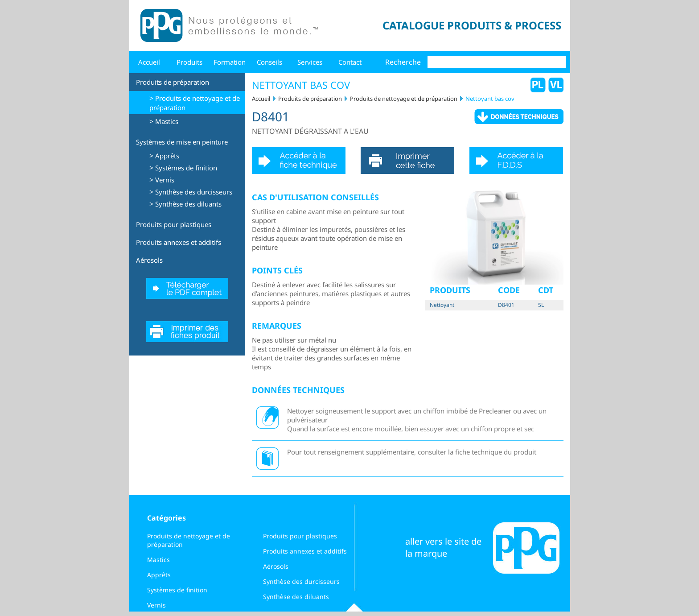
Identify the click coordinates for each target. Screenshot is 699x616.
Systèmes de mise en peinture (182, 142)
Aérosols (149, 260)
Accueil (149, 62)
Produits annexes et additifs (179, 242)
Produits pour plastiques (174, 224)
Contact (350, 62)
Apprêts (167, 156)
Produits (189, 62)
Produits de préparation (173, 82)
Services (310, 62)
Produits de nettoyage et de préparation (404, 99)
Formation (230, 62)
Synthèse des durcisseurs (194, 192)
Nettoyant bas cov (490, 99)
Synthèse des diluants (188, 204)
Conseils (269, 62)
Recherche (403, 62)
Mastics (167, 121)
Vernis (165, 180)
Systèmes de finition (186, 168)
